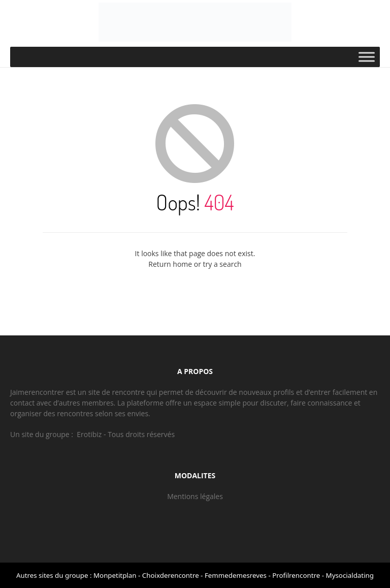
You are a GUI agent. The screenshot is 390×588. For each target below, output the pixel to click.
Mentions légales (195, 496)
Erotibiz (89, 434)
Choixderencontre (171, 575)
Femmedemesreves (236, 575)
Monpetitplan (115, 575)
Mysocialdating (350, 575)
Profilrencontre (296, 575)
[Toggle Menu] (367, 57)
